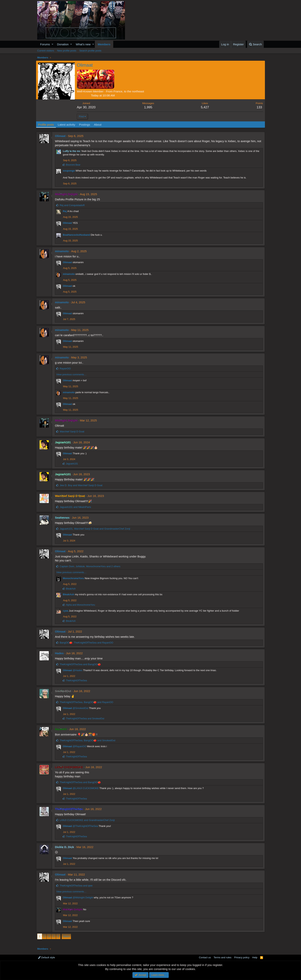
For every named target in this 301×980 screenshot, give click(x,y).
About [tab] (99, 125)
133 (258, 107)
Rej (66, 211)
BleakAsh (70, 594)
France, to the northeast (130, 91)
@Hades (79, 670)
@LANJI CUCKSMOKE (87, 788)
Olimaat (61, 136)
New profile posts (67, 51)
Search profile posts (90, 51)
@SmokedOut (82, 708)
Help (255, 957)
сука (67, 611)
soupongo (70, 171)
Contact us (205, 957)
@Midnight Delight (84, 898)
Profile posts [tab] (47, 125)
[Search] (255, 44)
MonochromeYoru (74, 578)
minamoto (63, 251)
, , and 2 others (91, 566)
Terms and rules (222, 957)
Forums (45, 44)
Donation (63, 44)
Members (104, 44)
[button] (53, 44)
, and (96, 529)
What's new (83, 44)
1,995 (149, 107)
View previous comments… (72, 374)
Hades (60, 653)
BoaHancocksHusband (78, 235)
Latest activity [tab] (68, 125)
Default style (46, 957)
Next (66, 936)
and (73, 205)
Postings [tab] (86, 125)
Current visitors (46, 51)
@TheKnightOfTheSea (86, 826)
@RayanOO (81, 746)
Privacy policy (242, 957)
